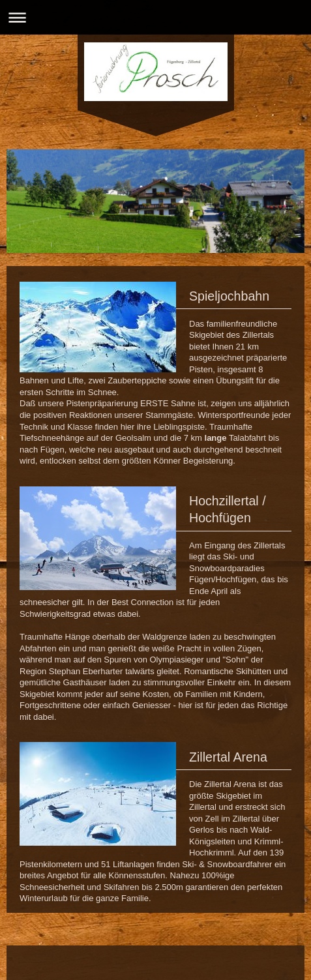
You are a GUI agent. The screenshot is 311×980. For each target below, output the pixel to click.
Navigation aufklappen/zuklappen (155, 17)
